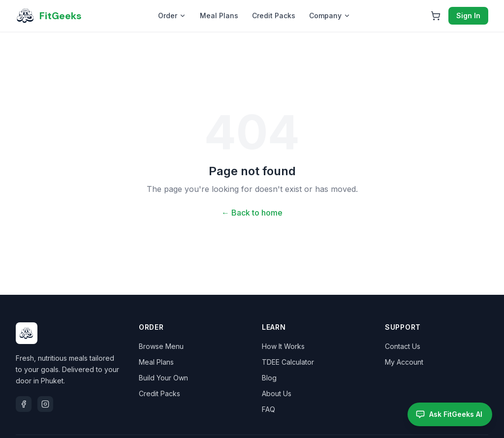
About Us (277, 393)
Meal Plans (219, 16)
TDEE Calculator (288, 362)
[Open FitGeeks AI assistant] (450, 414)
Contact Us (403, 346)
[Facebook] (24, 404)
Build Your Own (163, 378)
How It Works (283, 346)
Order (172, 16)
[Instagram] (45, 404)
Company (330, 16)
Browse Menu (161, 346)
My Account (404, 362)
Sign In (468, 16)
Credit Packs (274, 16)
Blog (269, 378)
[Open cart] (436, 16)
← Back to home (252, 213)
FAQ (268, 409)
